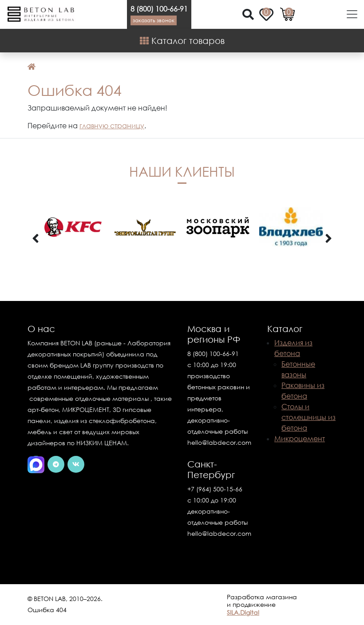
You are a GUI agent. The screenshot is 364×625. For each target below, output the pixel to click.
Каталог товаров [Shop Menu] (182, 40)
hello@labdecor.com (219, 442)
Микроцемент (300, 439)
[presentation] (36, 239)
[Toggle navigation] (349, 14)
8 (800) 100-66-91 (159, 9)
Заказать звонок (154, 20)
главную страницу (112, 126)
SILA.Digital (243, 612)
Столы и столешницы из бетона (309, 417)
